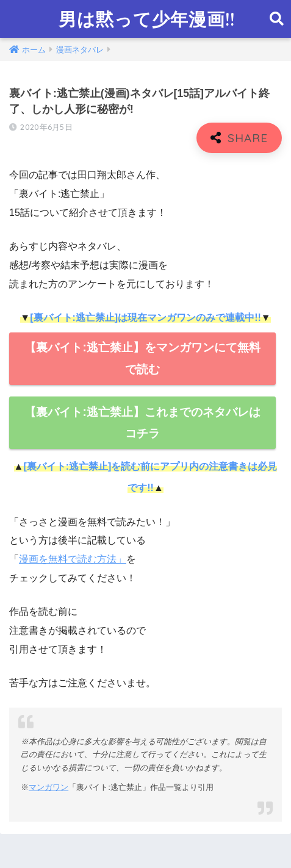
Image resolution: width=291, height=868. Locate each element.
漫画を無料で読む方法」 (73, 559)
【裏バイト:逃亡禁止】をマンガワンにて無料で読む (142, 358)
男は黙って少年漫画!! (147, 19)
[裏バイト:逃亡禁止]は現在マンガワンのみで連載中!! (145, 317)
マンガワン (48, 787)
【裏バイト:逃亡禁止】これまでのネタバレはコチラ (142, 423)
